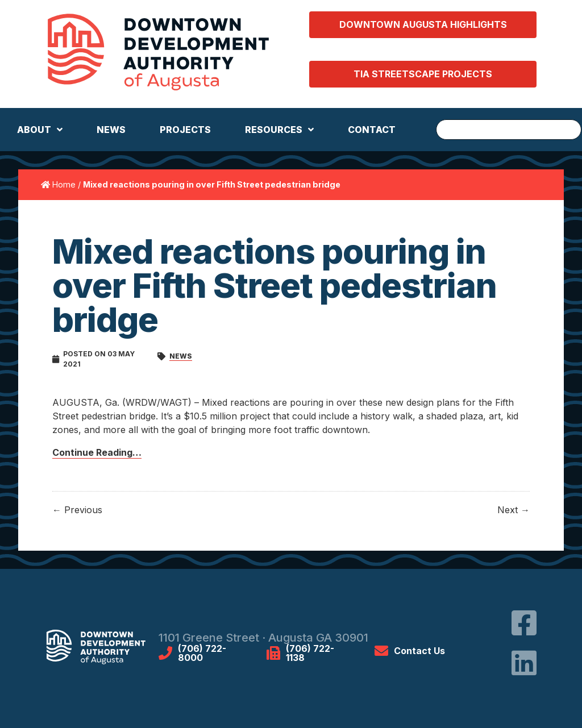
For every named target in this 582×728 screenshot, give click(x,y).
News (181, 356)
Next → (514, 510)
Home (64, 184)
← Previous (77, 510)
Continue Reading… (97, 452)
